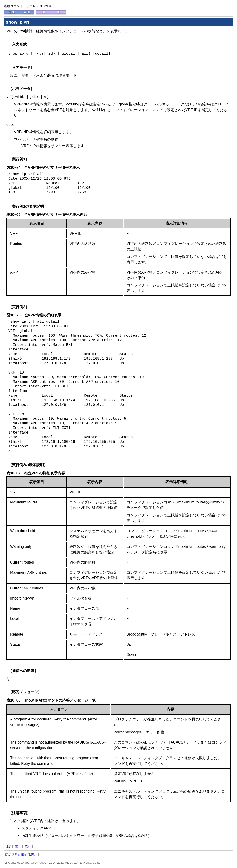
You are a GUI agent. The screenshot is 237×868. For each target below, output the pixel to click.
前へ (18, 846)
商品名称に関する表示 (21, 855)
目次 (8, 846)
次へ (28, 846)
